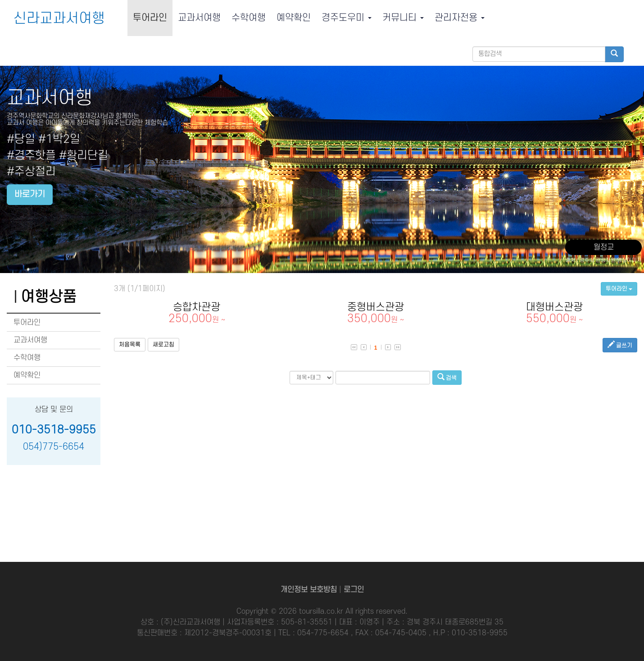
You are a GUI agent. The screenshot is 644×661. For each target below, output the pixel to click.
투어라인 (150, 18)
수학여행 (249, 18)
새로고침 (163, 345)
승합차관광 (197, 313)
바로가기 (30, 194)
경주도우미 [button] (347, 18)
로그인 (354, 590)
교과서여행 (199, 18)
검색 (447, 377)
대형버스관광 (555, 313)
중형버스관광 (376, 313)
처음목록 (130, 345)
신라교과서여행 (59, 19)
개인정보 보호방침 (309, 590)
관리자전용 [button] (460, 18)
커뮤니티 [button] (403, 18)
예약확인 (294, 18)
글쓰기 (620, 345)
